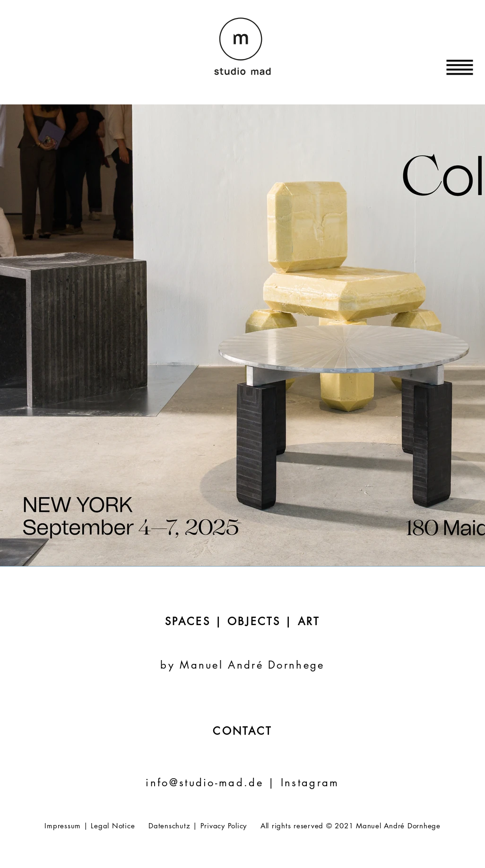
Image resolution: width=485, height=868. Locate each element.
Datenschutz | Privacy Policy (198, 826)
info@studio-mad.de (207, 782)
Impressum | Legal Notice (90, 826)
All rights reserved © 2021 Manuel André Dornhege (351, 826)
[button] (460, 68)
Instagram (310, 782)
